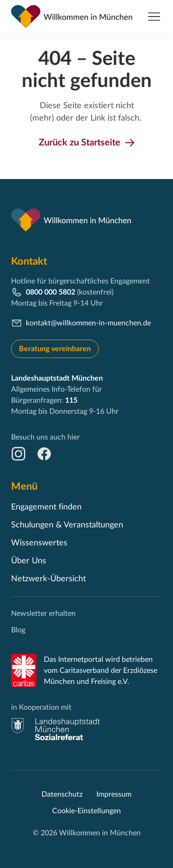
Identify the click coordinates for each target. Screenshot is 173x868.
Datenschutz (62, 794)
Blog (18, 630)
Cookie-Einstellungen (86, 811)
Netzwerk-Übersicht (48, 579)
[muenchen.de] (56, 729)
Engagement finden (46, 507)
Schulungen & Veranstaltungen (67, 525)
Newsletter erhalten (43, 613)
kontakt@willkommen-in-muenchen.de (88, 323)
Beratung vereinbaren (55, 349)
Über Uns (29, 561)
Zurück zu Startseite (80, 143)
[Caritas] (24, 671)
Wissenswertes (39, 543)
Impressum (114, 794)
